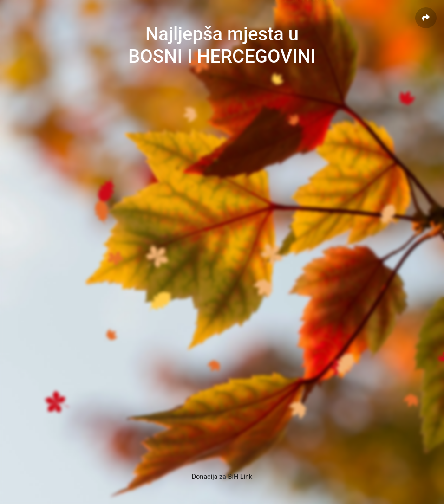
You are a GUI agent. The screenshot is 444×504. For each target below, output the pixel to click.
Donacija (205, 477)
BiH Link (240, 477)
